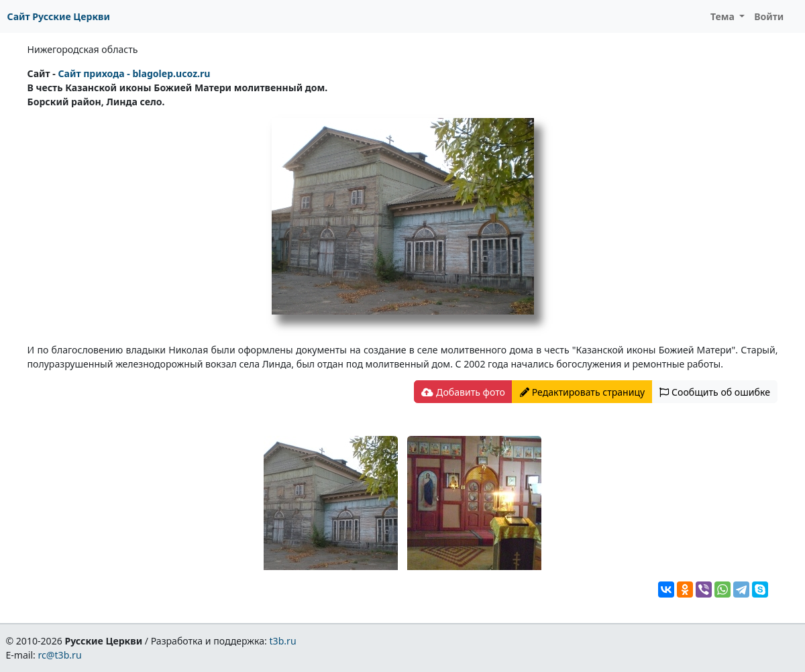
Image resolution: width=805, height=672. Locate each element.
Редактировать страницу (582, 392)
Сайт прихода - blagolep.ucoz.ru (134, 73)
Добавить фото (463, 392)
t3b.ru (283, 641)
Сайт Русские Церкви (59, 16)
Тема (724, 16)
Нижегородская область (83, 49)
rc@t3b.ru (60, 655)
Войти (769, 16)
